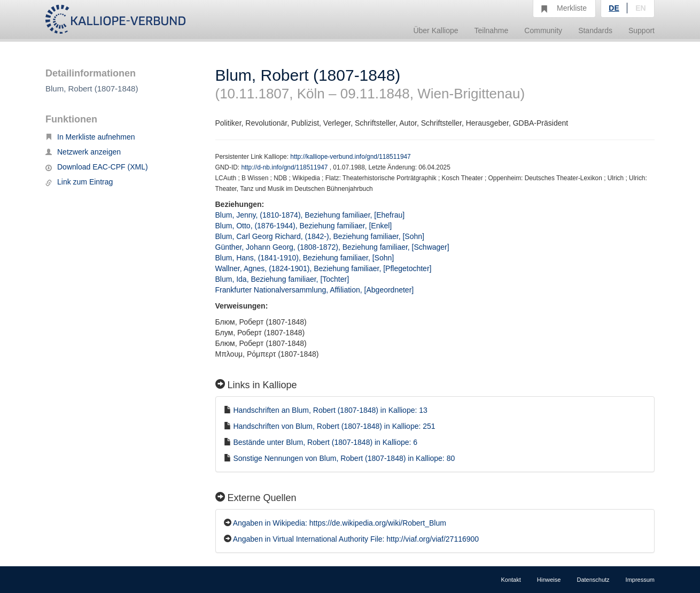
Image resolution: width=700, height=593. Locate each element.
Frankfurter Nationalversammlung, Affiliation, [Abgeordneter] (315, 290)
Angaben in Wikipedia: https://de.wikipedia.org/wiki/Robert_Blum (340, 523)
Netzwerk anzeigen (83, 152)
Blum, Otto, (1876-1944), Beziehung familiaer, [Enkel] (304, 226)
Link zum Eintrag (79, 182)
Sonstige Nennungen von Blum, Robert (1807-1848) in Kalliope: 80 (344, 458)
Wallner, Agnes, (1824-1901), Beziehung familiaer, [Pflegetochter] (324, 268)
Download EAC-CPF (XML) (97, 167)
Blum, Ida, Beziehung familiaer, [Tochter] (282, 279)
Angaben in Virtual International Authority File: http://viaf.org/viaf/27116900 (356, 539)
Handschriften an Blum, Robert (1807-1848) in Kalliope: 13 (330, 410)
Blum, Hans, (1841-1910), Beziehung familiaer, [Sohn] (305, 258)
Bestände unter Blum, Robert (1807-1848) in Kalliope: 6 (325, 442)
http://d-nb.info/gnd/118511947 (285, 167)
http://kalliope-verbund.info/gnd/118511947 (350, 157)
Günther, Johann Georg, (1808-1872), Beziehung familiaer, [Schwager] (332, 247)
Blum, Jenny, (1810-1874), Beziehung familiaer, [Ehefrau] (310, 215)
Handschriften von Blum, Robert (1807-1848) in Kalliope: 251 (334, 426)
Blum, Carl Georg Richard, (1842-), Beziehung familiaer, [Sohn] (320, 236)
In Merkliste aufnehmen (90, 137)
